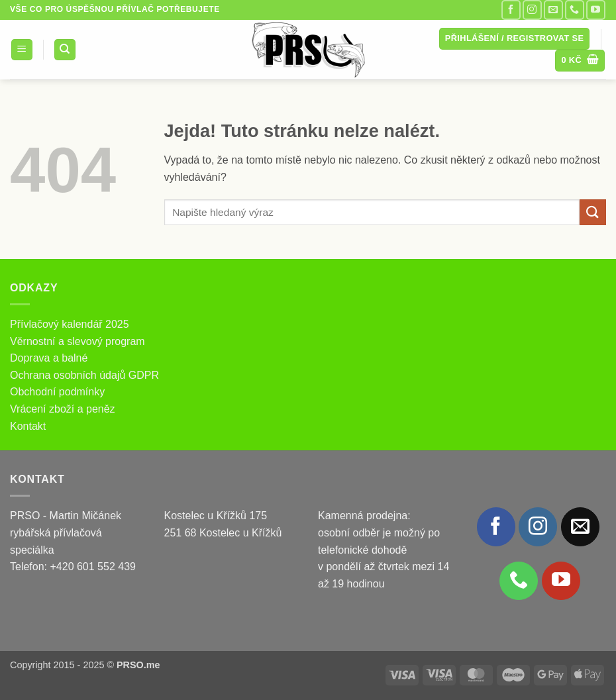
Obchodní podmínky (57, 392)
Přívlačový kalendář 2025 (70, 324)
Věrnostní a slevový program (77, 341)
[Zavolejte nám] (575, 10)
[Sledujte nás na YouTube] (596, 10)
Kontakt (28, 426)
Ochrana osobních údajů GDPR (84, 375)
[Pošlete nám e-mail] (553, 10)
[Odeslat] (593, 212)
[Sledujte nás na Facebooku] (511, 10)
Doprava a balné (49, 358)
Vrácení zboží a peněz (63, 409)
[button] (22, 50)
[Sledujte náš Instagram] (532, 10)
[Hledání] (65, 50)
